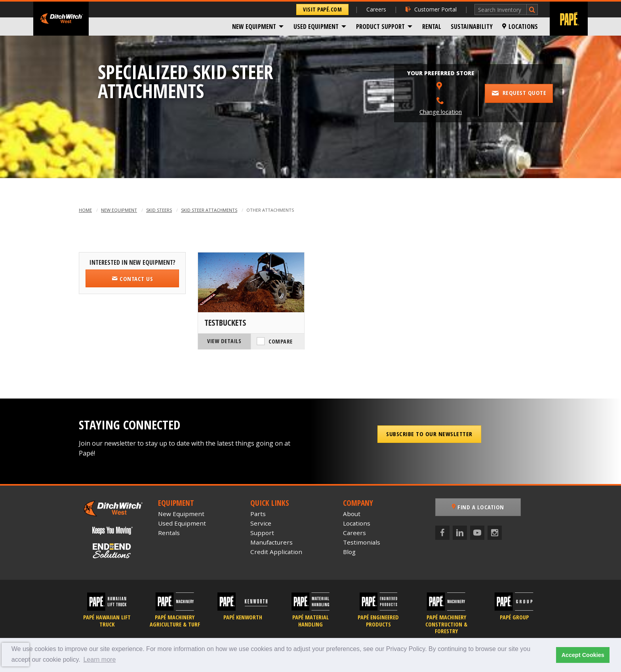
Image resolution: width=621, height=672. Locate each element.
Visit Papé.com (322, 9)
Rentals (169, 533)
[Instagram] (495, 533)
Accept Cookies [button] (583, 655)
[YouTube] (477, 533)
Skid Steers (159, 210)
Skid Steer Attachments (209, 210)
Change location (441, 112)
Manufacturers (271, 542)
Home (85, 210)
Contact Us (132, 279)
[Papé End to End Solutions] (112, 551)
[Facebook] (442, 533)
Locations (520, 27)
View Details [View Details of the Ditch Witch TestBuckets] (224, 341)
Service (261, 523)
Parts (258, 514)
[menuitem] (258, 27)
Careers (376, 9)
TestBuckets (225, 323)
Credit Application (276, 552)
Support (262, 533)
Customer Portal (431, 9)
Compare (281, 341)
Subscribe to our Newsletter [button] (429, 434)
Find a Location (478, 507)
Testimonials (362, 542)
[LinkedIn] (460, 533)
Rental (432, 27)
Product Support (380, 27)
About (352, 514)
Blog (349, 552)
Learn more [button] (99, 660)
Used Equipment (316, 27)
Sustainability (472, 27)
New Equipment (254, 27)
